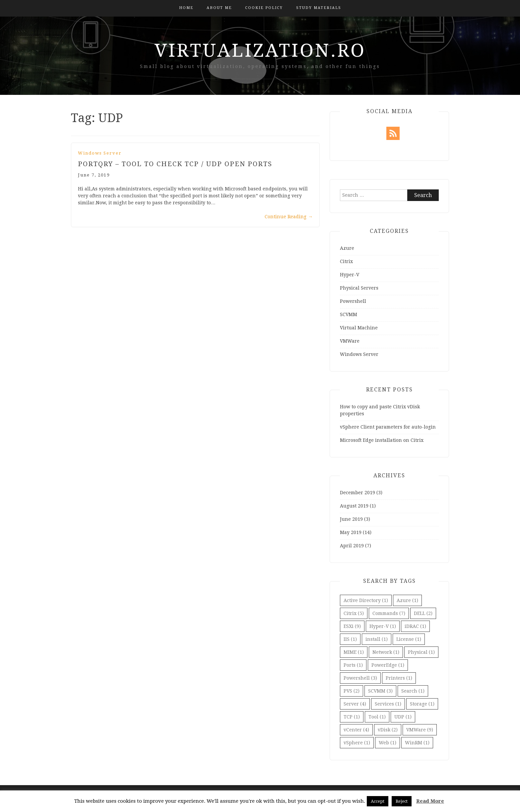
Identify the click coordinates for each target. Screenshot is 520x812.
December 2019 (357, 493)
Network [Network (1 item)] (386, 652)
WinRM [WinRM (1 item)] (417, 743)
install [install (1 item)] (377, 639)
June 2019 (351, 519)
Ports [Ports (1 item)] (353, 665)
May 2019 (351, 532)
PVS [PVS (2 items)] (352, 691)
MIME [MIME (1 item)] (354, 652)
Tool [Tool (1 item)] (377, 717)
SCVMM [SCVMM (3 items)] (380, 691)
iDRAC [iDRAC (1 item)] (415, 626)
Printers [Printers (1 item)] (399, 678)
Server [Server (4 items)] (355, 704)
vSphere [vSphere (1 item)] (357, 743)
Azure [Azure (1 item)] (407, 600)
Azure (347, 248)
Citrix (346, 261)
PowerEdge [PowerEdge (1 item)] (388, 665)
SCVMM (349, 314)
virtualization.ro (260, 50)
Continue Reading (289, 217)
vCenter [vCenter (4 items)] (356, 730)
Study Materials (319, 8)
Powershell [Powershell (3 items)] (360, 678)
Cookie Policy (264, 8)
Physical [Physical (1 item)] (421, 652)
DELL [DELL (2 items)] (423, 613)
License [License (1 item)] (409, 639)
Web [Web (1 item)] (388, 743)
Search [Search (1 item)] (413, 691)
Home (186, 8)
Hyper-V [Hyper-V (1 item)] (383, 626)
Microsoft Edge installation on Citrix (382, 440)
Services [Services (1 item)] (388, 704)
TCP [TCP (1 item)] (352, 717)
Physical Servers (359, 288)
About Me (219, 8)
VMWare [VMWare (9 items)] (420, 730)
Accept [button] (378, 801)
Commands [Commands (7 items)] (389, 613)
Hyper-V (350, 275)
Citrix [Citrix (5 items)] (354, 613)
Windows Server (100, 153)
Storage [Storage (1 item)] (422, 704)
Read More (430, 801)
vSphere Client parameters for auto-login (388, 427)
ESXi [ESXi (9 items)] (352, 626)
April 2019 (352, 546)
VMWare (350, 341)
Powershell (353, 301)
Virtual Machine (359, 328)
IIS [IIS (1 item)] (350, 639)
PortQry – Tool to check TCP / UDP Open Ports (175, 164)
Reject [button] (402, 801)
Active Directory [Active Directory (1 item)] (366, 600)
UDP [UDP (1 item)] (403, 717)
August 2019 (354, 506)
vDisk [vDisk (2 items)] (388, 730)
